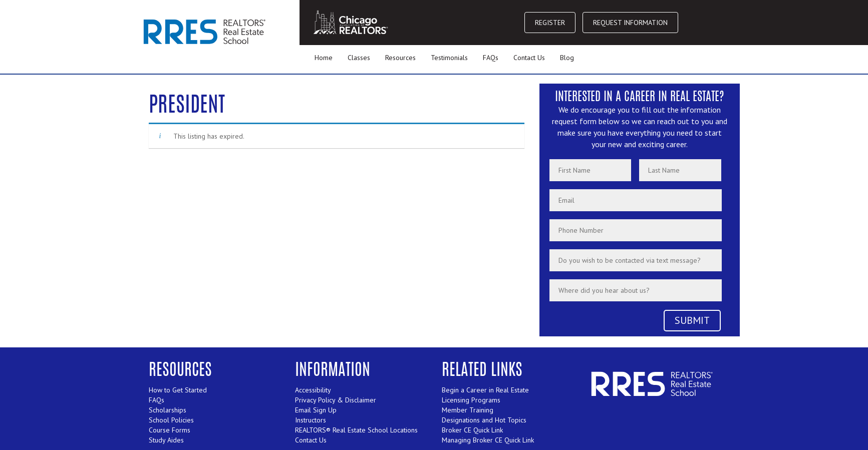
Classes (359, 58)
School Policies (171, 420)
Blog (567, 58)
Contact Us (529, 58)
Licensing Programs (471, 400)
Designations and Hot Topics (484, 420)
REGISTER (550, 23)
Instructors (311, 420)
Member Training (468, 410)
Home (324, 58)
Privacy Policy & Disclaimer (336, 400)
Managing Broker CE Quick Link (488, 440)
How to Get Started (178, 390)
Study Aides (166, 440)
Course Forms (170, 430)
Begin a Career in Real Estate (485, 390)
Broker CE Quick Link (472, 430)
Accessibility (313, 390)
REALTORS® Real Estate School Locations (356, 430)
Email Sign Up (316, 410)
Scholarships (168, 410)
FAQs (491, 58)
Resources (400, 58)
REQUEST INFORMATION (630, 23)
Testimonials (449, 58)
